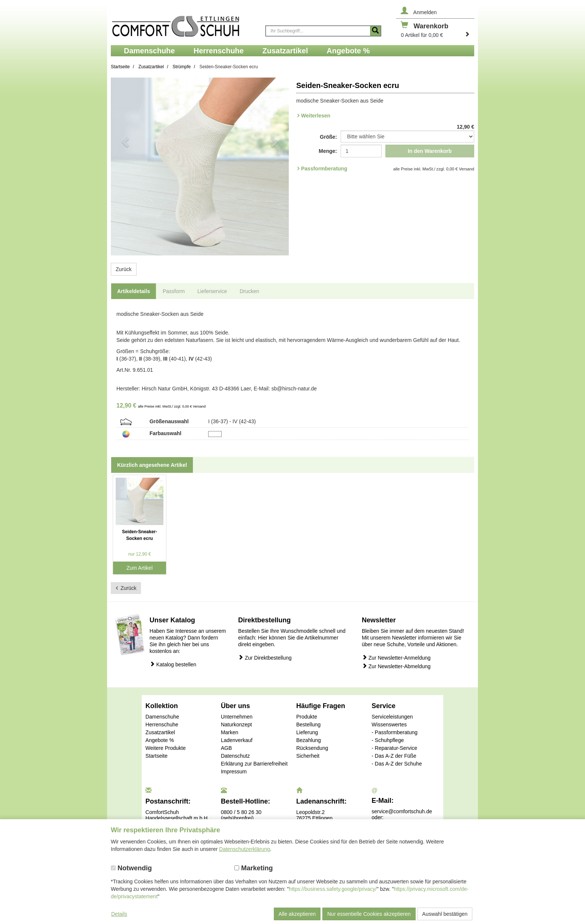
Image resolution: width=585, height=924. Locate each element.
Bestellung (308, 725)
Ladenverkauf (237, 740)
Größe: (328, 137)
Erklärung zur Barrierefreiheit (254, 764)
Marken (230, 732)
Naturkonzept (236, 725)
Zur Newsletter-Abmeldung (396, 666)
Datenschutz (235, 756)
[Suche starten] (375, 31)
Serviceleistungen (392, 717)
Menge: (328, 151)
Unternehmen (237, 717)
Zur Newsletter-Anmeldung (396, 658)
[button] (124, 166)
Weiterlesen (316, 116)
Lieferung (307, 732)
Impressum (234, 771)
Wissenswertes (389, 725)
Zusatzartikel (160, 732)
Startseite (157, 756)
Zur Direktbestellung (265, 658)
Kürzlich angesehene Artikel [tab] (152, 465)
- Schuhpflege (388, 740)
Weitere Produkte (166, 748)
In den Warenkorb (430, 151)
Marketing (254, 868)
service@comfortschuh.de (402, 811)
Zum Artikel (140, 568)
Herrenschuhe (162, 725)
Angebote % (160, 740)
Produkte (307, 717)
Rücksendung (312, 748)
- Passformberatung (395, 732)
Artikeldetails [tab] (134, 291)
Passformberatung (324, 169)
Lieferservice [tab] (212, 291)
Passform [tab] (174, 291)
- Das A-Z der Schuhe (397, 764)
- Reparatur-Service (394, 748)
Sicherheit (308, 756)
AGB (226, 748)
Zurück (124, 269)
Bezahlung (309, 740)
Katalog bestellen (173, 664)
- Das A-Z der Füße (394, 756)
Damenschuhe (162, 717)
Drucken (249, 291)
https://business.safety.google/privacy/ (333, 889)
